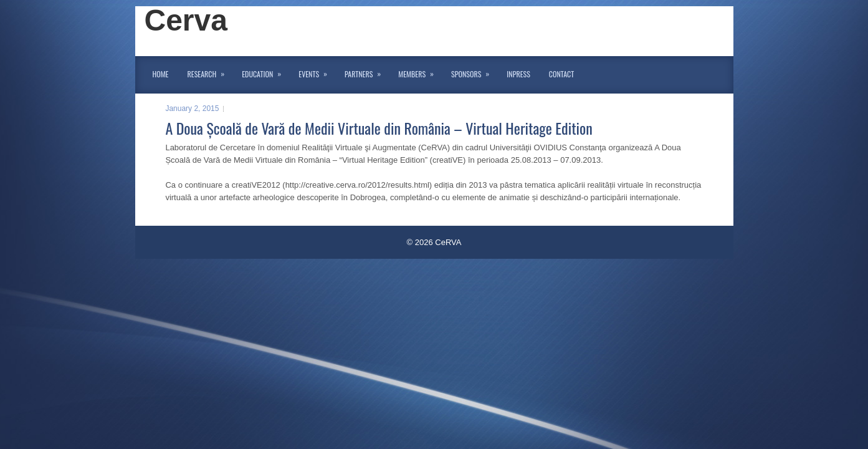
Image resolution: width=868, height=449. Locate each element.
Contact (561, 74)
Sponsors (474, 72)
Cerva (186, 20)
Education (265, 72)
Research (210, 72)
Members (420, 72)
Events (317, 72)
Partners (367, 72)
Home (161, 74)
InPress (518, 74)
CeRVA (448, 242)
